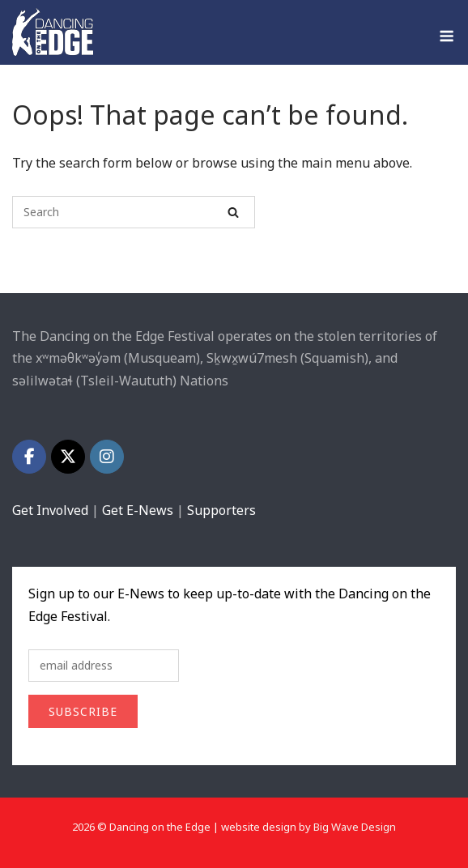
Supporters (221, 510)
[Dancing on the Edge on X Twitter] (68, 457)
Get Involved (50, 510)
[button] (162, 358)
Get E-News (138, 510)
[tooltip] (162, 358)
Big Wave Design (355, 827)
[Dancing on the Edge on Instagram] (107, 457)
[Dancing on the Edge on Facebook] (29, 457)
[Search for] (134, 212)
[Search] (233, 212)
